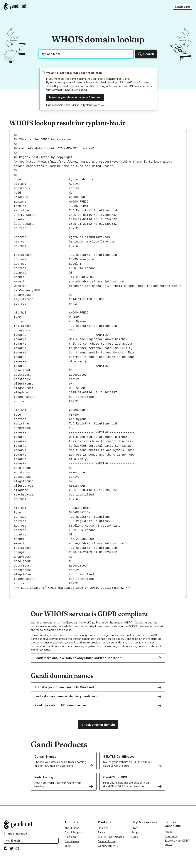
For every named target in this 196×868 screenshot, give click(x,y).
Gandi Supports (74, 832)
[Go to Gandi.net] (15, 6)
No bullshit (71, 837)
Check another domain (98, 725)
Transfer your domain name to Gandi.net (75, 97)
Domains (103, 828)
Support (137, 832)
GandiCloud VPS (108, 846)
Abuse (169, 832)
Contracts (171, 836)
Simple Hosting (107, 841)
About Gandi (72, 828)
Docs (135, 837)
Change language (15, 834)
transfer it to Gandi (118, 79)
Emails (102, 832)
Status (136, 828)
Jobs (68, 846)
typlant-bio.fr (55, 73)
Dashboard (183, 7)
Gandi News (72, 841)
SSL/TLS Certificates (111, 837)
